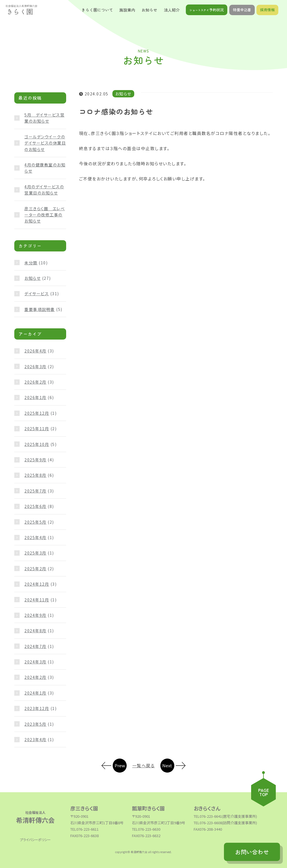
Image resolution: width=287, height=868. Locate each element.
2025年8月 (35, 475)
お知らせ (33, 278)
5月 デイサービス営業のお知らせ (44, 118)
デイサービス (37, 294)
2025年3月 (35, 553)
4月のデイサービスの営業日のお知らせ (44, 190)
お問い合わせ (252, 852)
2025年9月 (35, 460)
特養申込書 (242, 10)
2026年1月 (35, 397)
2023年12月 (37, 708)
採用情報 (267, 10)
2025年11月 (37, 429)
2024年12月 (37, 584)
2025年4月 (35, 537)
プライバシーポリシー (35, 840)
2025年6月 (35, 506)
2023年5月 (35, 724)
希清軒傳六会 (35, 817)
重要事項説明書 (40, 309)
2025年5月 (35, 522)
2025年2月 (35, 569)
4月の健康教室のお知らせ (45, 168)
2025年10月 (37, 444)
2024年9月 (35, 615)
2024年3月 (35, 662)
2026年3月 (35, 367)
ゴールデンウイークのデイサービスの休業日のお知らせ (45, 143)
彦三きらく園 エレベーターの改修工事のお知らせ (45, 215)
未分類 (31, 263)
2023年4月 (35, 739)
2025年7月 (35, 491)
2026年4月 (35, 351)
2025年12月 (37, 413)
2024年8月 (35, 631)
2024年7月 (35, 646)
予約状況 (207, 10)
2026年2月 (35, 382)
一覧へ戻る (144, 765)
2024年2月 (35, 677)
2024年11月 (37, 600)
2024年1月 (35, 693)
